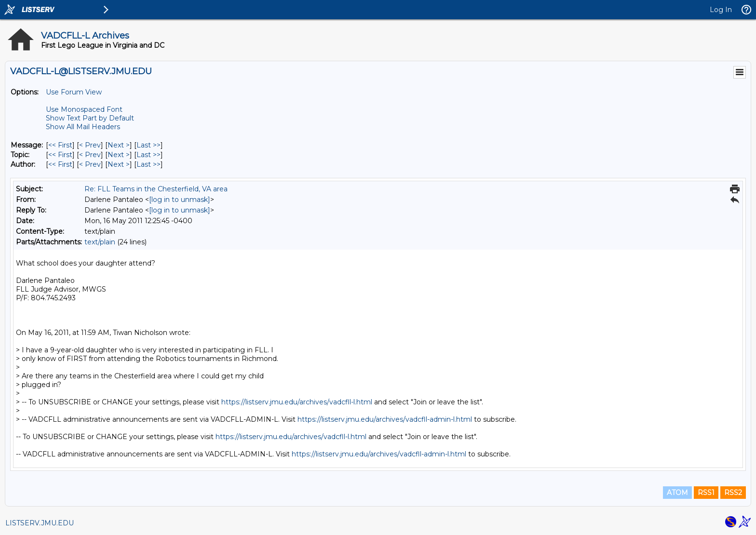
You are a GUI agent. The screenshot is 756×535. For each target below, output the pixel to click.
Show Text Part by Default (90, 118)
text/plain (100, 242)
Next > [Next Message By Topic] (119, 155)
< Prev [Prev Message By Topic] (90, 155)
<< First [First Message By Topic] (60, 155)
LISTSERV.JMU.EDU (40, 523)
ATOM (677, 493)
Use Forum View (74, 92)
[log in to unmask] (180, 200)
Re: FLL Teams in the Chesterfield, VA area (156, 189)
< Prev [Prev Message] (90, 145)
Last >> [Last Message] (148, 145)
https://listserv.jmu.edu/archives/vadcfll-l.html (297, 402)
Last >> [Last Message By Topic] (148, 155)
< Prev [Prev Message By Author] (90, 164)
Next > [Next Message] (119, 145)
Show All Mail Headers (83, 127)
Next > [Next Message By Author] (119, 164)
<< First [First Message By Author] (60, 164)
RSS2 (733, 493)
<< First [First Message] (60, 145)
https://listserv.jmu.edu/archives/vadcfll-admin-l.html (385, 419)
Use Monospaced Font (84, 109)
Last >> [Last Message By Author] (148, 164)
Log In (721, 10)
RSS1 (706, 493)
